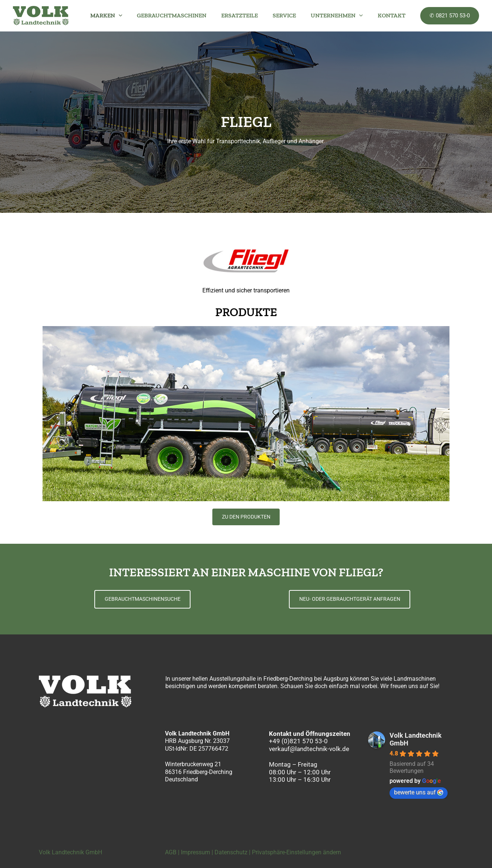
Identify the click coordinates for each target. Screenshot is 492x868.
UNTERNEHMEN (341, 16)
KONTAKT (393, 16)
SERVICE (292, 16)
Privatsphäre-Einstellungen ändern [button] (296, 852)
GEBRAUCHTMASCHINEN (185, 16)
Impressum (196, 852)
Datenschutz (231, 852)
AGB (171, 852)
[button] (135, 16)
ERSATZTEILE (250, 16)
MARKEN (123, 16)
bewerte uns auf (419, 792)
